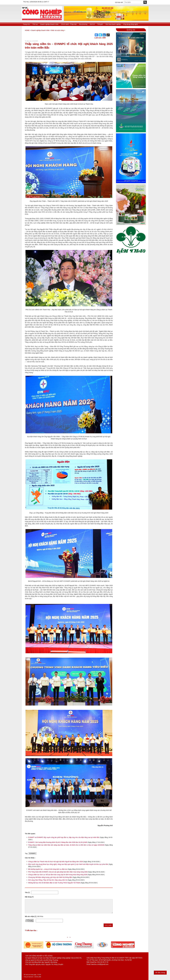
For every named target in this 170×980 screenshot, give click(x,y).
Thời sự (35, 24)
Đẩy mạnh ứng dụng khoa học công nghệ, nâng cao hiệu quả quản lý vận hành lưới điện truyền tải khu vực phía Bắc (68, 864)
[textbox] (134, 2)
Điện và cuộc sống (57, 30)
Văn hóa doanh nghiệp (113, 24)
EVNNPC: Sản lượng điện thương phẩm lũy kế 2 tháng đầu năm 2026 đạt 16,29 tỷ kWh (58, 842)
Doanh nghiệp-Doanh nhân (49, 24)
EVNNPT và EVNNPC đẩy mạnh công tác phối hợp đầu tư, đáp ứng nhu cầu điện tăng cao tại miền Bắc (64, 837)
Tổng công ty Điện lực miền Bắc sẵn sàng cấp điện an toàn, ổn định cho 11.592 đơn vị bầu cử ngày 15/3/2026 (66, 845)
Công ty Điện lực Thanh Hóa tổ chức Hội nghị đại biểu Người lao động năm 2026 (56, 862)
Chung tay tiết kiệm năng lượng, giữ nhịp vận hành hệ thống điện (50, 877)
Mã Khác (40, 916)
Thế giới (100, 24)
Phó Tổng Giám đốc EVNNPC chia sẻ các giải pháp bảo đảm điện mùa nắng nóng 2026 (58, 872)
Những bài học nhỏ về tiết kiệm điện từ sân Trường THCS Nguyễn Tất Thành (54, 883)
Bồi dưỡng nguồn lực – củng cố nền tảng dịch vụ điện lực (48, 869)
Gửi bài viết (119, 2)
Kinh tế (92, 24)
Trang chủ (26, 24)
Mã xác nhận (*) (31, 916)
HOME (27, 30)
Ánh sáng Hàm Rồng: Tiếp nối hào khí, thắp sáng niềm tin (48, 880)
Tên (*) (27, 892)
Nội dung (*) (29, 897)
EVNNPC (32, 853)
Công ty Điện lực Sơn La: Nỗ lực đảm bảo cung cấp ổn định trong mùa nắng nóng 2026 (58, 875)
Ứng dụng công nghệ (130, 24)
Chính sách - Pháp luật (69, 24)
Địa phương (83, 24)
